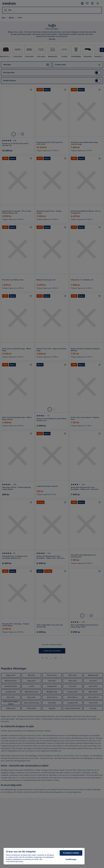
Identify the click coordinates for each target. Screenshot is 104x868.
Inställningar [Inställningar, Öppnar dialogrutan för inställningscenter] (71, 859)
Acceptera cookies (71, 853)
